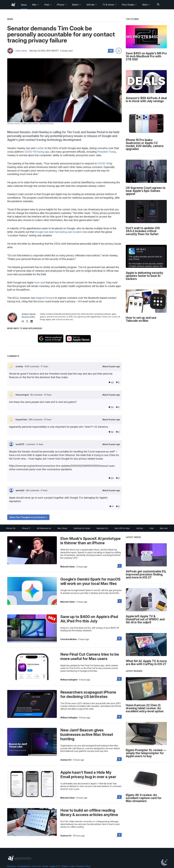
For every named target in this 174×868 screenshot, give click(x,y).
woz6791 (20, 444)
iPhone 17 (26, 528)
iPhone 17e (11, 528)
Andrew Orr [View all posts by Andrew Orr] (66, 760)
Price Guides (129, 5)
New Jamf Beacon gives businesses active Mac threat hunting (87, 734)
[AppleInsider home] (13, 5)
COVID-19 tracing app (37, 152)
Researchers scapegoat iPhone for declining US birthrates (88, 694)
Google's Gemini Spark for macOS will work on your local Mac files (90, 581)
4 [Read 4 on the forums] (119, 717)
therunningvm (22, 395)
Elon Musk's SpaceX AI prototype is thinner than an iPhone (90, 541)
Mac (36, 5)
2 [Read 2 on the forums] (119, 797)
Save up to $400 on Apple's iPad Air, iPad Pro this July (89, 619)
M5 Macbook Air (44, 528)
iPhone (62, 5)
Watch (77, 5)
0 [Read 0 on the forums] (119, 638)
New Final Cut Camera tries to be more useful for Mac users (90, 656)
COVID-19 (103, 163)
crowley (20, 366)
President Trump (107, 152)
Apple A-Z (55, 866)
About (111, 366)
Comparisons (24, 866)
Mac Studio (62, 528)
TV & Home (110, 5)
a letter (40, 148)
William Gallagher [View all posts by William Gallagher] (69, 680)
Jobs (72, 866)
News (24, 5)
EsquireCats (22, 419)
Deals (45, 866)
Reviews (11, 866)
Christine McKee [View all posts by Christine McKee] (68, 639)
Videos (65, 866)
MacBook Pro (102, 528)
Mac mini (164, 528)
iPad (48, 5)
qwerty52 (20, 490)
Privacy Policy (83, 866)
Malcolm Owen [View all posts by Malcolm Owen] (68, 567)
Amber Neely (21, 51)
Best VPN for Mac (122, 528)
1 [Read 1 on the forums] (120, 566)
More (146, 5)
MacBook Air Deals (82, 528)
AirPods (92, 5)
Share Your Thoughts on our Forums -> (28, 517)
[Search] (158, 5)
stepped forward (45, 298)
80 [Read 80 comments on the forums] (111, 51)
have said (40, 283)
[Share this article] (119, 51)
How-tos (36, 866)
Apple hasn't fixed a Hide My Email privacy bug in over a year (88, 775)
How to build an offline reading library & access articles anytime (89, 812)
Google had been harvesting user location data (61, 232)
